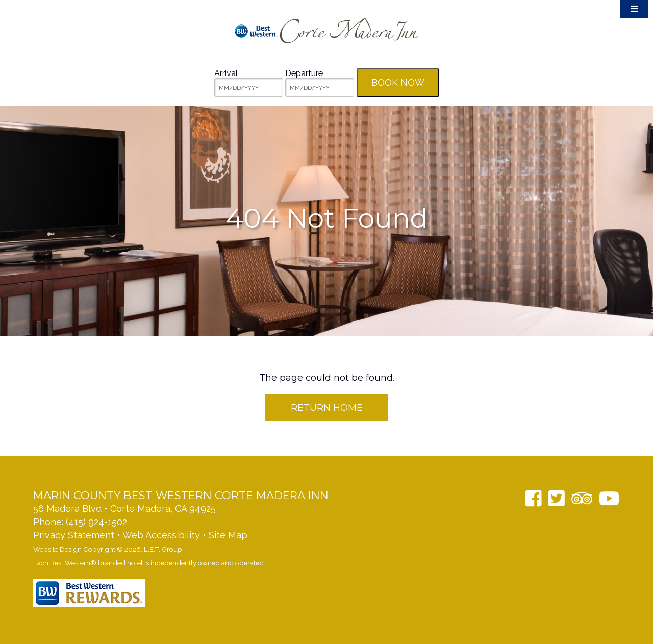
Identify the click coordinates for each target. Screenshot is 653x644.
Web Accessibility (161, 535)
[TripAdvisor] (582, 498)
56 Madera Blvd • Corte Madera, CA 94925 (124, 509)
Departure (304, 73)
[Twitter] (557, 498)
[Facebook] (534, 498)
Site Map (228, 535)
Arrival (226, 73)
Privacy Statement (74, 535)
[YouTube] (609, 498)
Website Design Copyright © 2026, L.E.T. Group (108, 549)
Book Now (398, 82)
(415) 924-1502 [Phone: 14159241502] (96, 522)
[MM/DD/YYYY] (249, 88)
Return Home (327, 408)
